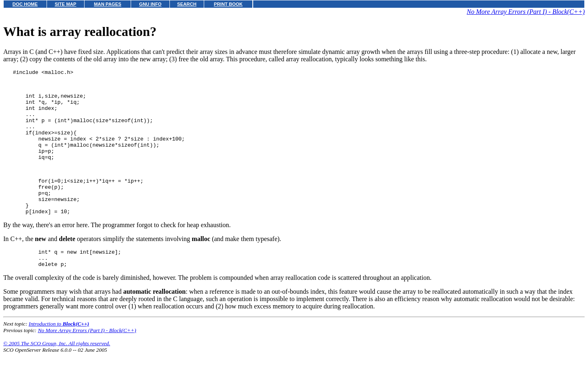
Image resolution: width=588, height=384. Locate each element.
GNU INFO (150, 4)
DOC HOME (25, 4)
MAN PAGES (108, 4)
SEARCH (187, 4)
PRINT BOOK (228, 4)
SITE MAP (66, 4)
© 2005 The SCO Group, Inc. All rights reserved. (57, 374)
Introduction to (59, 354)
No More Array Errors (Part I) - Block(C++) (526, 12)
